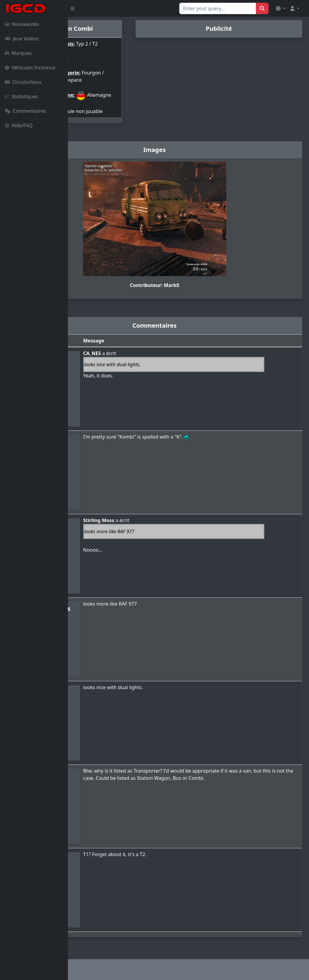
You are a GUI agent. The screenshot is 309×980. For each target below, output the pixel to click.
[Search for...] (218, 8)
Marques (18, 53)
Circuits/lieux (23, 82)
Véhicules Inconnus (30, 68)
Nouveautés (22, 24)
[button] (281, 8)
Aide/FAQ (19, 125)
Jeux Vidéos (22, 39)
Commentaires (25, 111)
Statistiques (21, 96)
